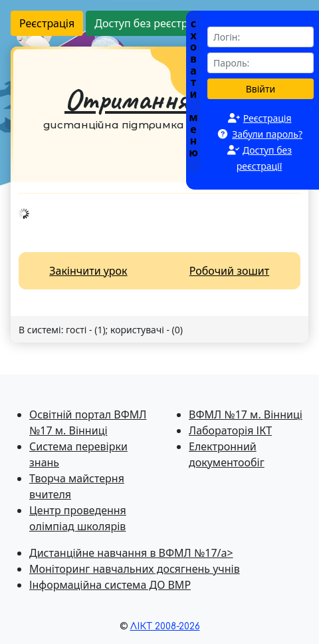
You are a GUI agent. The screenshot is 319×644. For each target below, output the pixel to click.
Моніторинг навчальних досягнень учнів (135, 569)
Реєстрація (47, 23)
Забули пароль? (267, 134)
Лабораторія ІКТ (230, 430)
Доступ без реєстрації (150, 23)
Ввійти (261, 89)
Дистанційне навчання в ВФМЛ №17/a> (131, 553)
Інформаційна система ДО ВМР (110, 585)
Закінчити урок (88, 271)
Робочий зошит (229, 271)
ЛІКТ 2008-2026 (165, 626)
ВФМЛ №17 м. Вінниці (246, 414)
